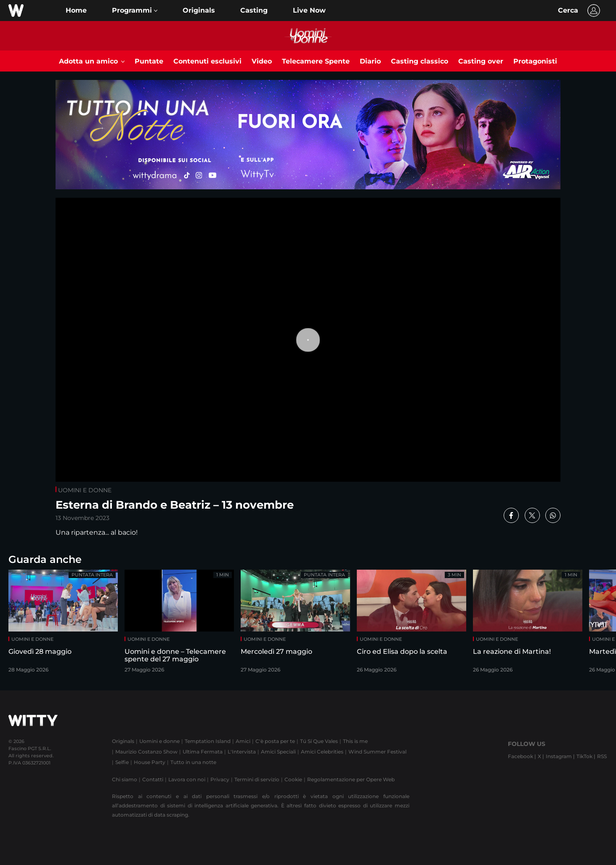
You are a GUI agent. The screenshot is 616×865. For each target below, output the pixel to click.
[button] (135, 11)
